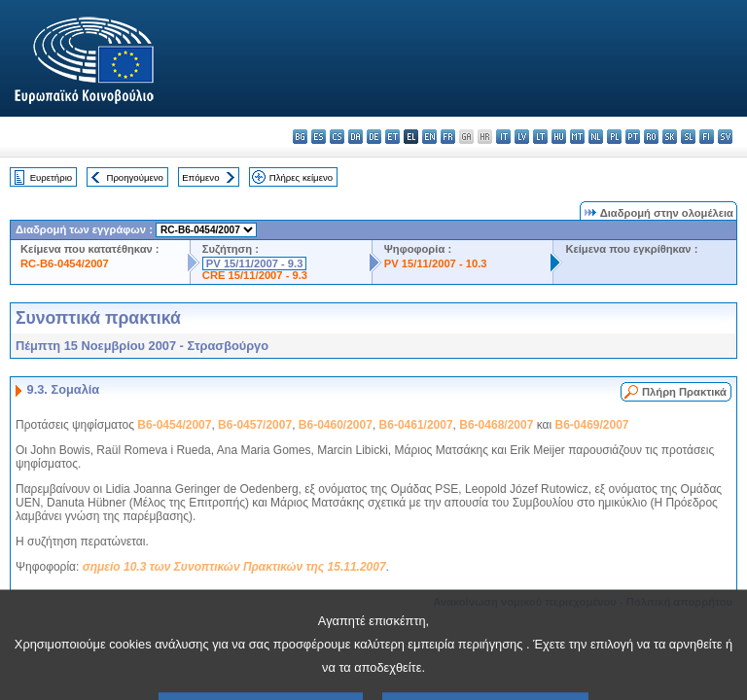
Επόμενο (200, 177)
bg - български (300, 137)
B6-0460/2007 (336, 425)
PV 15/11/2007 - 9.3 (255, 263)
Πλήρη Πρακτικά (684, 392)
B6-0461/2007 (416, 425)
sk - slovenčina (670, 137)
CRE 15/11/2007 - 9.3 (255, 275)
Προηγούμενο (134, 177)
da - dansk (356, 137)
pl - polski (614, 137)
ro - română (651, 137)
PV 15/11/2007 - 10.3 (436, 263)
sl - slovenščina (688, 137)
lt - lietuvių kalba (540, 137)
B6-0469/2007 (591, 425)
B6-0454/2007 (174, 425)
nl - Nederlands (596, 137)
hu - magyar (559, 137)
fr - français (448, 137)
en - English (429, 137)
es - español (319, 137)
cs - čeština (337, 137)
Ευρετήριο (51, 177)
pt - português (633, 137)
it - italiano (503, 137)
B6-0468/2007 (496, 425)
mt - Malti (577, 137)
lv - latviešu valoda (522, 137)
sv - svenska (725, 137)
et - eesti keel (392, 137)
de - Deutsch (374, 137)
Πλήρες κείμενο (301, 177)
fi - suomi (707, 137)
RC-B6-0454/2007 (65, 263)
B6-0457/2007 (255, 425)
